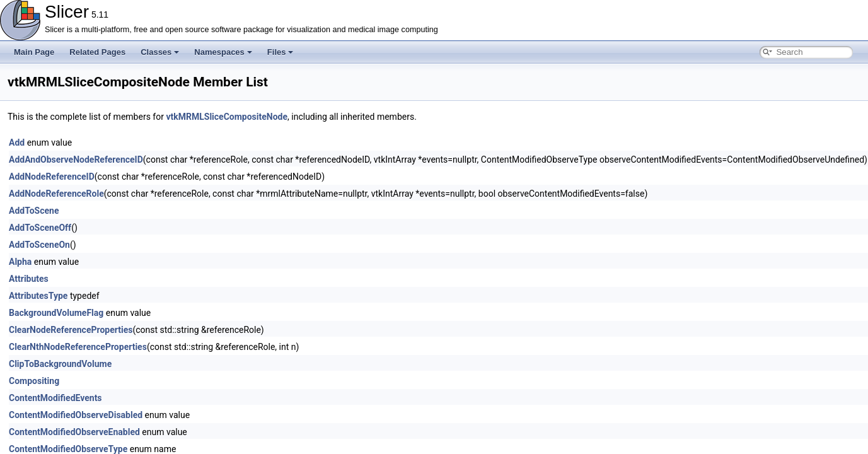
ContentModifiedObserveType (68, 449)
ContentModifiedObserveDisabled (76, 415)
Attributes (29, 279)
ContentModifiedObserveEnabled (74, 432)
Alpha (20, 262)
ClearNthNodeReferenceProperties (78, 347)
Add (17, 143)
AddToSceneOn (39, 245)
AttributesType (38, 296)
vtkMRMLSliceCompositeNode (227, 117)
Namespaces (223, 52)
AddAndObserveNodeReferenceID (76, 160)
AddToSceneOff (40, 228)
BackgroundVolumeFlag (56, 313)
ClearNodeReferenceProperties (71, 330)
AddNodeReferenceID (52, 177)
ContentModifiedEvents (55, 398)
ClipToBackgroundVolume (60, 364)
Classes (160, 52)
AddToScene (34, 211)
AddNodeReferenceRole (56, 194)
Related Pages (97, 52)
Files (281, 52)
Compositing (34, 381)
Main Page (34, 52)
